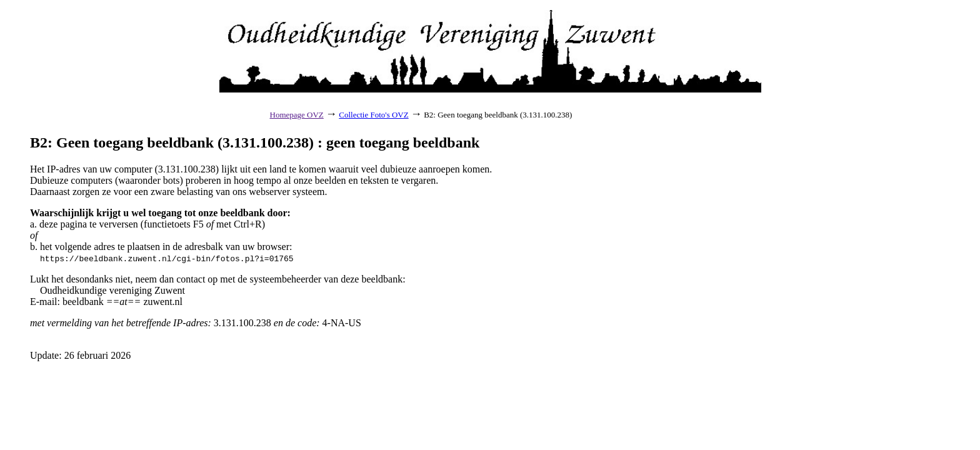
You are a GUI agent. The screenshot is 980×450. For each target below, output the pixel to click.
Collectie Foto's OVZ (373, 115)
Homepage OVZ (297, 115)
